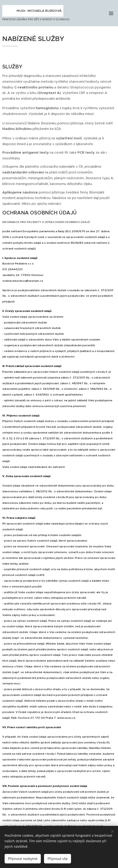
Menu (111, 13)
